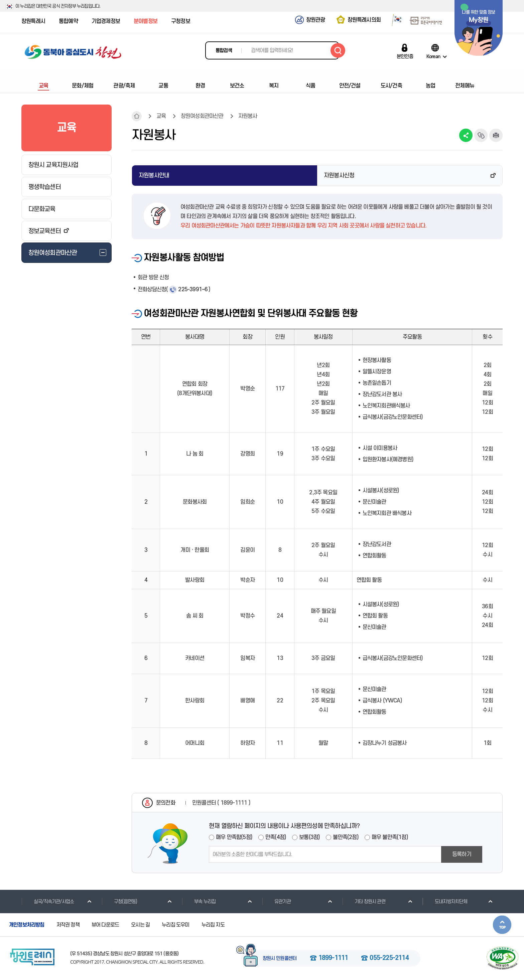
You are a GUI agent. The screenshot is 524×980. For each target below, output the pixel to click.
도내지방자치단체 (445, 902)
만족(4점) (276, 837)
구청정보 (181, 21)
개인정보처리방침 (27, 925)
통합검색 (224, 51)
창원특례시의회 (364, 20)
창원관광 (316, 20)
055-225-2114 (389, 958)
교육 (161, 116)
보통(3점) (309, 837)
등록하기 (462, 854)
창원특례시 (33, 21)
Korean (433, 56)
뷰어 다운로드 (105, 925)
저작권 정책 (68, 925)
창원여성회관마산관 (202, 116)
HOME (137, 116)
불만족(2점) (346, 837)
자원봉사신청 (339, 176)
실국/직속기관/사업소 (48, 902)
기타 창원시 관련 (364, 902)
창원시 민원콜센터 (280, 959)
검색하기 (338, 50)
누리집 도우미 (175, 925)
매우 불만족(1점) (390, 837)
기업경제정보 (106, 21)
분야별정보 (146, 21)
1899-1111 (333, 958)
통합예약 (68, 21)
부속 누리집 (199, 902)
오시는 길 (140, 925)
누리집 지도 (213, 925)
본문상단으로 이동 (502, 925)
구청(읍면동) (119, 902)
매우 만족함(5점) (234, 837)
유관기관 (276, 902)
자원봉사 (248, 116)
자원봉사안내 (154, 176)
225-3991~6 (193, 290)
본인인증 (405, 56)
